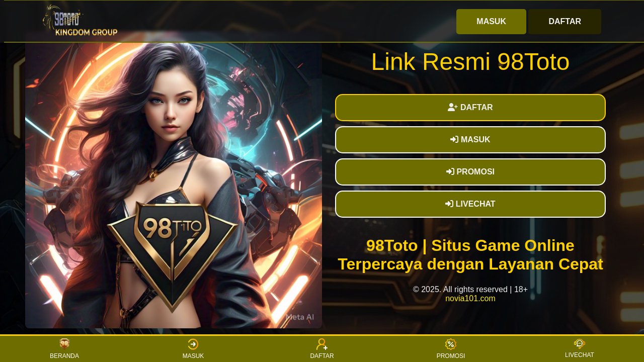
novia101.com (470, 298)
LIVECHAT (470, 204)
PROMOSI (470, 172)
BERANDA (64, 349)
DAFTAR (565, 21)
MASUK (491, 21)
